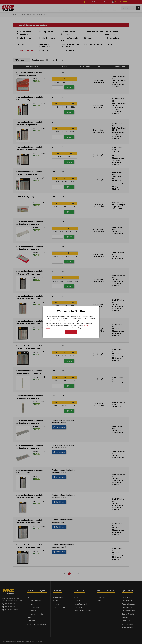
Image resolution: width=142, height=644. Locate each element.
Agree (71, 332)
